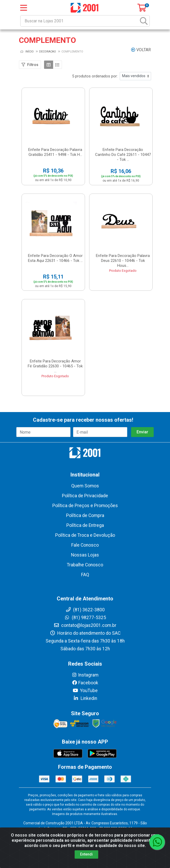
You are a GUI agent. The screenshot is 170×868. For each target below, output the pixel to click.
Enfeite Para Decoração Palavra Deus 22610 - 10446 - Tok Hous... (123, 261)
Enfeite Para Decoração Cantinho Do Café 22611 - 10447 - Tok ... (123, 155)
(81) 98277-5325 (85, 618)
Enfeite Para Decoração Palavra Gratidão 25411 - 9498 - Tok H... (55, 152)
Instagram (85, 675)
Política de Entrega (85, 525)
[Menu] (24, 8)
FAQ (85, 575)
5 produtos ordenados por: (95, 76)
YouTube (85, 691)
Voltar (141, 50)
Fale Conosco (85, 545)
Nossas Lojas (85, 555)
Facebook (85, 683)
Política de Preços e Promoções (85, 506)
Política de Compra (85, 515)
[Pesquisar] (144, 21)
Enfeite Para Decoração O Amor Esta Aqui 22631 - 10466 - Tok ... (55, 258)
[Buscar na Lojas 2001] (80, 21)
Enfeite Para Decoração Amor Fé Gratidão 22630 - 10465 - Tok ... (55, 366)
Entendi (86, 854)
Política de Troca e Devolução (85, 535)
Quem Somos (85, 486)
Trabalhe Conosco (85, 565)
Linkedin (85, 698)
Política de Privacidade (85, 496)
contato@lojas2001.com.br (85, 625)
